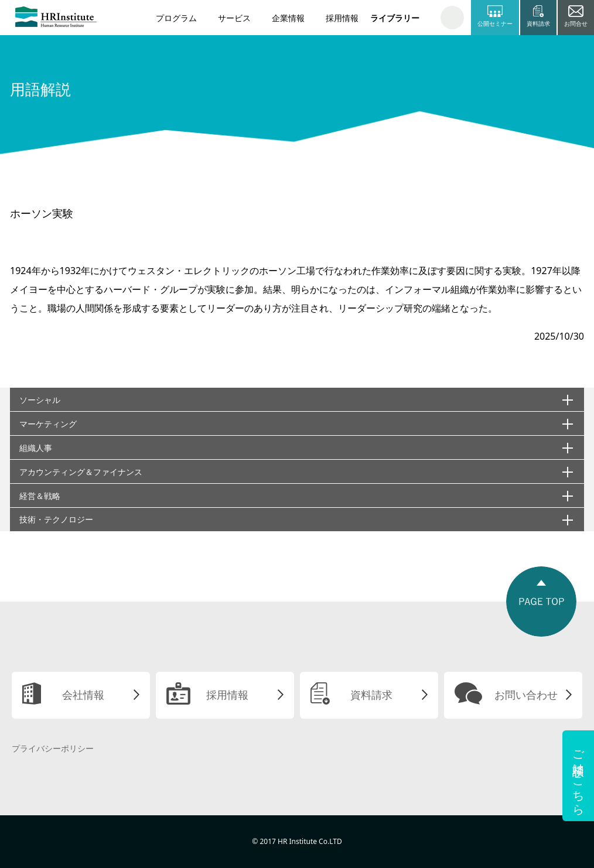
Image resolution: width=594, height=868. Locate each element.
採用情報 (342, 18)
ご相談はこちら (578, 776)
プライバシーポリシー (53, 748)
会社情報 (83, 695)
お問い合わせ (526, 695)
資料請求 (371, 695)
